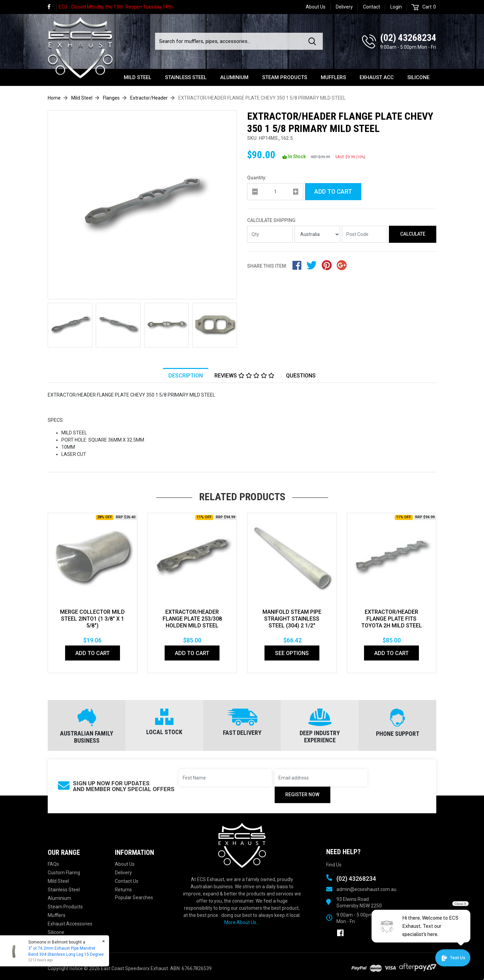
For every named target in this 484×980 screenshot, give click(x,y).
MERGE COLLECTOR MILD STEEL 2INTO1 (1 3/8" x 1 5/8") (92, 619)
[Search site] (314, 41)
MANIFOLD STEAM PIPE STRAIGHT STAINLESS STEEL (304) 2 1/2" (292, 619)
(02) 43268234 (408, 38)
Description (186, 376)
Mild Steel (138, 77)
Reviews (244, 376)
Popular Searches (134, 897)
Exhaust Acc (377, 77)
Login (396, 7)
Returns (123, 890)
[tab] (186, 375)
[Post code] (365, 234)
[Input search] (230, 41)
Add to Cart (333, 192)
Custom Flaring (64, 873)
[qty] (275, 192)
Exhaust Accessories (70, 924)
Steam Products (285, 77)
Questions (301, 376)
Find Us (334, 865)
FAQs (53, 864)
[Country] (317, 234)
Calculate (413, 234)
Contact (372, 7)
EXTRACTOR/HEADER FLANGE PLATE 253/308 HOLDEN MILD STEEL (192, 619)
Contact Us (127, 881)
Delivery (344, 7)
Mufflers (333, 77)
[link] (52, 7)
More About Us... (242, 922)
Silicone (418, 77)
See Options (292, 653)
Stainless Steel (186, 77)
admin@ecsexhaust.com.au (366, 889)
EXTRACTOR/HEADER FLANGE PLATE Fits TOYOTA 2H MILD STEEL (392, 619)
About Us (316, 7)
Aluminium (234, 77)
